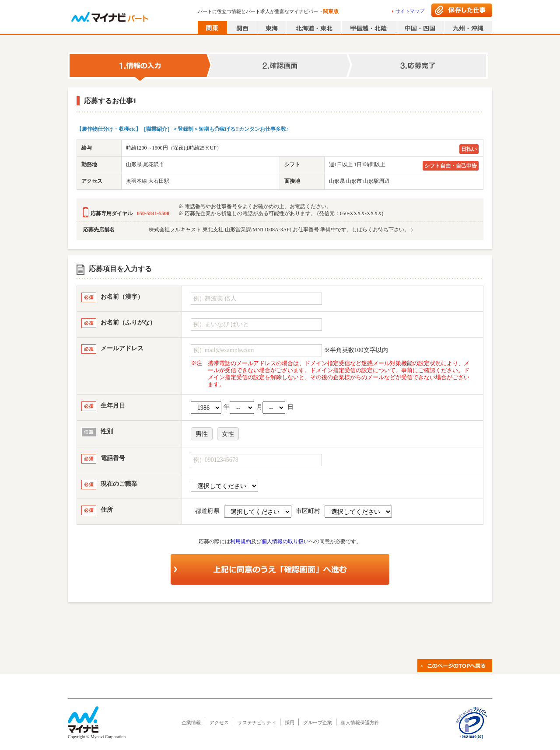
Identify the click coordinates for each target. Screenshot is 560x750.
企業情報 (191, 722)
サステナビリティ (257, 722)
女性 (228, 434)
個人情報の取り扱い (285, 541)
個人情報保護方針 (360, 722)
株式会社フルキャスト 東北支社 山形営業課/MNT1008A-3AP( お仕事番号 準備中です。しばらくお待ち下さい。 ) (281, 230)
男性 (202, 434)
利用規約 (241, 541)
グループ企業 (318, 722)
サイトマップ (410, 11)
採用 (290, 722)
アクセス (219, 722)
